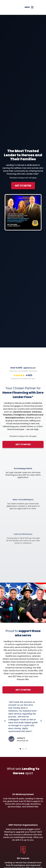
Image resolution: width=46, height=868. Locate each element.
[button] (34, 7)
